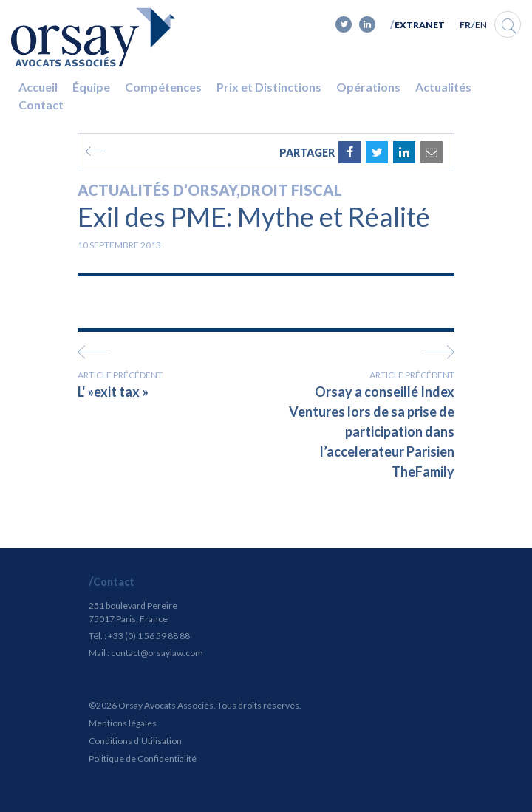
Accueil (38, 87)
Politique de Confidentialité (143, 758)
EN (481, 25)
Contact (41, 105)
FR (465, 25)
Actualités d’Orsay (157, 190)
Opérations (368, 87)
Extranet (420, 25)
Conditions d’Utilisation (135, 741)
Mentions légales (123, 723)
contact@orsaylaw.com (157, 653)
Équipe (91, 87)
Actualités (443, 87)
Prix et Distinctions (269, 87)
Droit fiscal (291, 190)
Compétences (163, 87)
